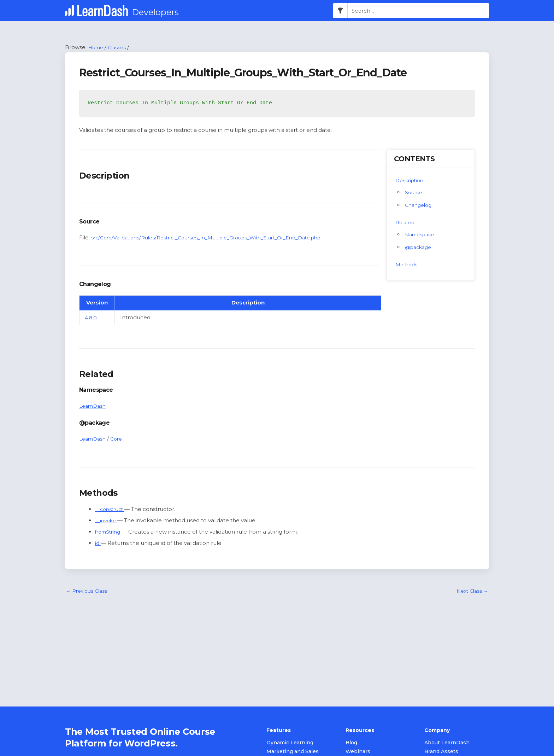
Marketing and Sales (293, 752)
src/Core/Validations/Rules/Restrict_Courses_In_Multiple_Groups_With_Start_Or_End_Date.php (219, 238)
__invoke (107, 521)
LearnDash (94, 406)
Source (414, 193)
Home (97, 48)
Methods (407, 265)
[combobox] (418, 11)
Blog (351, 743)
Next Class (471, 592)
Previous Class (88, 592)
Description (411, 181)
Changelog (420, 205)
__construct (111, 510)
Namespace (422, 235)
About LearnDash (447, 743)
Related (406, 223)
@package (420, 247)
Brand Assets (441, 752)
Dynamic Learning (290, 743)
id (98, 543)
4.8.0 (91, 318)
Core (120, 439)
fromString (110, 532)
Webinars (358, 752)
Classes (120, 48)
